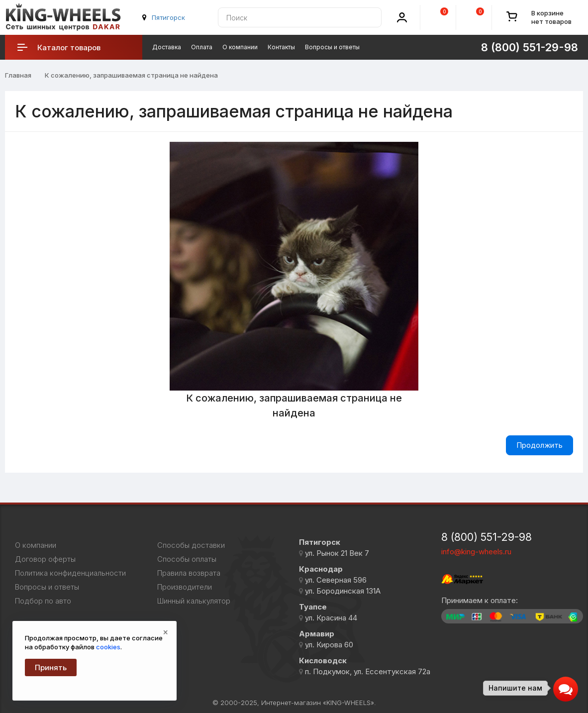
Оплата (202, 47)
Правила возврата (189, 573)
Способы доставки (191, 545)
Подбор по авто (43, 601)
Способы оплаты (187, 559)
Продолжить (539, 445)
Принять (51, 667)
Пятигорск (168, 17)
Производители (185, 587)
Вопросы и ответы (332, 47)
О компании (240, 47)
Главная (18, 75)
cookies (108, 647)
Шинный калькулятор (194, 601)
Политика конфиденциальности (70, 573)
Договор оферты (45, 559)
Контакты (281, 47)
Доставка (167, 47)
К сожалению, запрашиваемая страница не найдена (131, 75)
